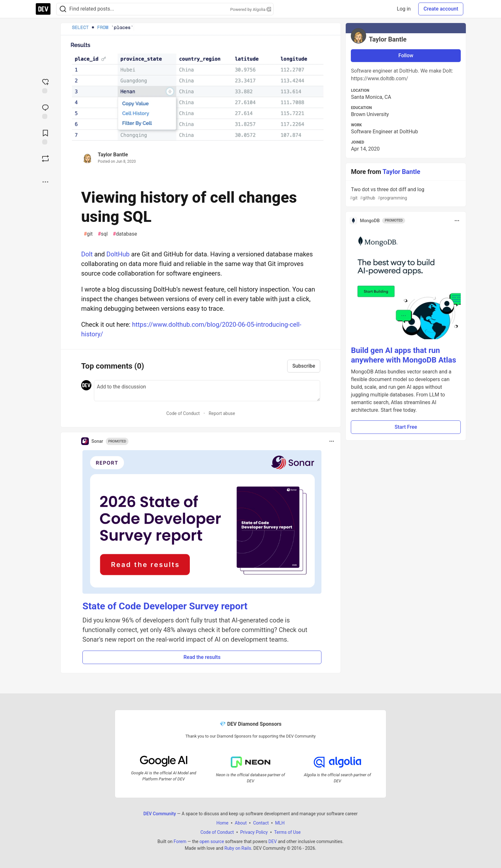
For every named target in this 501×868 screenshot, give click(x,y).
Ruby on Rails (238, 848)
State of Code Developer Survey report (165, 606)
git (88, 234)
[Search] (63, 9)
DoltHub (118, 254)
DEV (273, 841)
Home (222, 823)
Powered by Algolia (250, 9)
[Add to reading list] (45, 137)
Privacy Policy (254, 832)
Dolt (87, 254)
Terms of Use (287, 832)
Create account (441, 9)
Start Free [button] (406, 427)
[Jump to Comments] (45, 111)
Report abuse (222, 413)
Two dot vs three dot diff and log (405, 194)
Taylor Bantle (113, 155)
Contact (261, 823)
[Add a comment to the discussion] (207, 391)
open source (212, 841)
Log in (404, 9)
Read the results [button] (202, 657)
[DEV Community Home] (43, 9)
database (125, 234)
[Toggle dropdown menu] (332, 441)
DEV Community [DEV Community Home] (160, 813)
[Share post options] (45, 182)
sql (103, 234)
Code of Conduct (183, 413)
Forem (180, 841)
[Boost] (45, 159)
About (241, 823)
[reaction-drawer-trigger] (45, 85)
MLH (280, 823)
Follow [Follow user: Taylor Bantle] (406, 55)
